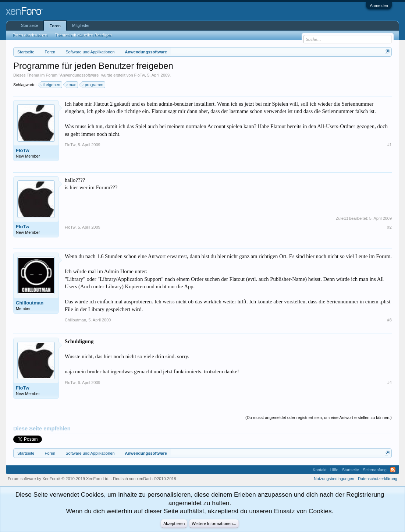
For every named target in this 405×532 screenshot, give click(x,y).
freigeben (51, 85)
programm (93, 85)
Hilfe (334, 470)
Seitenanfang (375, 470)
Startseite (29, 25)
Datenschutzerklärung (378, 479)
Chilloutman (30, 303)
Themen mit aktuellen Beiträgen (83, 35)
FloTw (140, 75)
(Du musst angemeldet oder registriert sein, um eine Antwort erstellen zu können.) (319, 418)
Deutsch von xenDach (144, 479)
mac (72, 85)
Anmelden (379, 6)
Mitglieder (81, 25)
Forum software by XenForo (59, 479)
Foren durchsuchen (30, 35)
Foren (55, 26)
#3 (390, 320)
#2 (390, 227)
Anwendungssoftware (79, 75)
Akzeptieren (174, 524)
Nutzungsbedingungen (334, 479)
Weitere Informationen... (214, 524)
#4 (390, 383)
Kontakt (319, 470)
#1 (390, 145)
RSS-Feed (393, 470)
